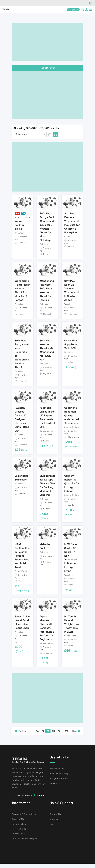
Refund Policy (19, 824)
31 (43, 731)
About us (54, 819)
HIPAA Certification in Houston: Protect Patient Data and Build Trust (22, 556)
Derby (71, 585)
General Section (47, 431)
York (20, 581)
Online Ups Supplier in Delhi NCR (71, 344)
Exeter (46, 254)
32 (48, 731)
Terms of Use (18, 819)
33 (53, 731)
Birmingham (73, 437)
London (22, 243)
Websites (19, 233)
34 (59, 731)
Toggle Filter (48, 68)
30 (37, 731)
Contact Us (55, 814)
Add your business (59, 778)
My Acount (55, 783)
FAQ (51, 824)
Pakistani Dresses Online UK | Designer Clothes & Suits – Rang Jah (22, 419)
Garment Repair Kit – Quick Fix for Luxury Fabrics (72, 483)
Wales (71, 646)
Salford (47, 509)
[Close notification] (91, 3)
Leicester (23, 445)
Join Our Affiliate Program (25, 839)
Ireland (71, 362)
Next (76, 731)
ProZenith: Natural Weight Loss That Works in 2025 (72, 624)
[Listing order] (30, 134)
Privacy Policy (19, 834)
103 (67, 731)
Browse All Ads (57, 769)
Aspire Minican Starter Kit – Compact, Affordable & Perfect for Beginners (47, 628)
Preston (22, 494)
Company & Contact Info (24, 814)
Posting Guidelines (21, 829)
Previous (20, 731)
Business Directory (59, 773)
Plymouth (48, 314)
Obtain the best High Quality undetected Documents (72, 415)
